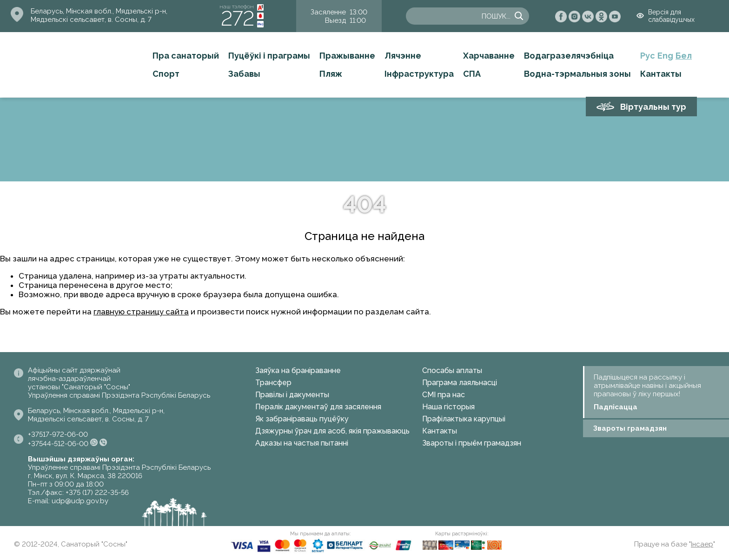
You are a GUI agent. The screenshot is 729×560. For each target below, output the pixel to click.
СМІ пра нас (444, 395)
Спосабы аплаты (452, 370)
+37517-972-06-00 (58, 434)
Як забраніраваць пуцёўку (302, 419)
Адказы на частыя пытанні (302, 443)
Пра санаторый (186, 56)
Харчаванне (489, 56)
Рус (648, 56)
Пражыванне (347, 56)
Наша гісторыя (448, 407)
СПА (472, 74)
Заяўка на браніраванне (298, 370)
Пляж (331, 74)
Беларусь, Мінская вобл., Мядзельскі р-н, (99, 11)
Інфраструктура (419, 74)
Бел (684, 56)
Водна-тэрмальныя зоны (577, 74)
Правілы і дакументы (292, 395)
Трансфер (273, 383)
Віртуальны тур (653, 107)
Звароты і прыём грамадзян (472, 443)
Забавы (244, 74)
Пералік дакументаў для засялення (318, 407)
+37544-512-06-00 (58, 444)
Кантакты (661, 74)
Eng (665, 56)
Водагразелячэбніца (569, 56)
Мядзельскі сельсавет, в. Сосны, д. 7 (91, 20)
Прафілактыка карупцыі (464, 419)
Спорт (166, 74)
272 (238, 18)
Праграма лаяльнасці (460, 383)
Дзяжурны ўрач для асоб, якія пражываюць (332, 431)
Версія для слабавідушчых (671, 16)
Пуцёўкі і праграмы (269, 56)
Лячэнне (403, 56)
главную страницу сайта (141, 312)
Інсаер (702, 544)
